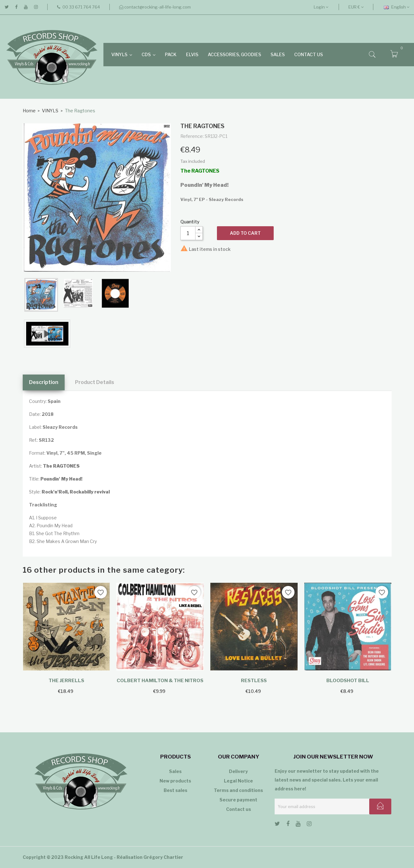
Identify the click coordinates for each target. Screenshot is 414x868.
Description (44, 382)
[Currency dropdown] (356, 7)
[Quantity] (188, 233)
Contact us (239, 809)
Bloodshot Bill (348, 681)
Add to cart (245, 233)
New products (175, 781)
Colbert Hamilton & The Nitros (160, 681)
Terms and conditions (238, 790)
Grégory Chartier (163, 857)
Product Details (95, 382)
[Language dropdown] (397, 7)
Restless (254, 681)
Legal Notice (238, 781)
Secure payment (238, 800)
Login (321, 7)
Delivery (238, 771)
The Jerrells (66, 681)
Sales (175, 771)
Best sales (175, 790)
